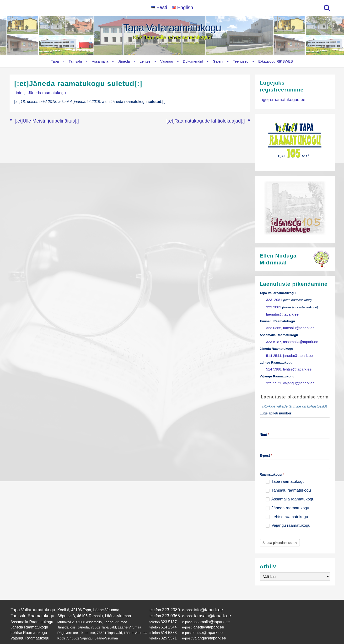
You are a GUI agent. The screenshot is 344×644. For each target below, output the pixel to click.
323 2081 (273, 299)
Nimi (264, 427)
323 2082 (273, 306)
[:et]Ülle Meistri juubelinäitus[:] (40, 120)
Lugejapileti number (276, 407)
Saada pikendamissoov (280, 535)
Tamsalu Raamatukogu (30, 607)
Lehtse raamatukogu (287, 508)
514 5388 (273, 364)
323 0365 (273, 325)
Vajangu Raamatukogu (28, 627)
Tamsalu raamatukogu (288, 482)
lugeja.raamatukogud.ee (280, 99)
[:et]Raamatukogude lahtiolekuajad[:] (214, 120)
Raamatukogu (272, 466)
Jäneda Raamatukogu (27, 617)
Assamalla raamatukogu (290, 491)
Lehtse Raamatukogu (27, 622)
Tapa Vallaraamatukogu (172, 28)
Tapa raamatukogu (285, 473)
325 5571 (273, 377)
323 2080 (165, 601)
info (17, 93)
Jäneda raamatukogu (40, 93)
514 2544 (273, 351)
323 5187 (273, 338)
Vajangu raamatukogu (288, 517)
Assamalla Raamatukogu (30, 612)
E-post (266, 447)
